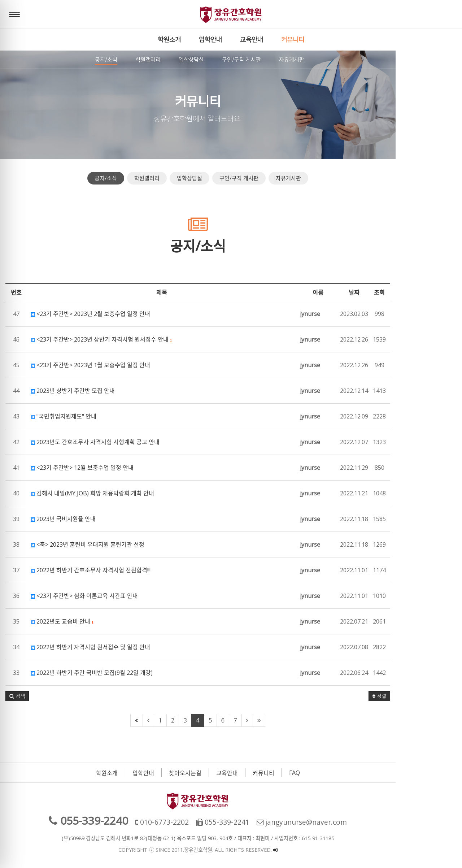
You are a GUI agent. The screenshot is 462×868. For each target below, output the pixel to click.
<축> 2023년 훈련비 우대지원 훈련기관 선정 (88, 544)
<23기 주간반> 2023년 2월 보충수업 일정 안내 (90, 314)
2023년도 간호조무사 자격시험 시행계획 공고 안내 (95, 442)
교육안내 (260, 773)
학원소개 (140, 773)
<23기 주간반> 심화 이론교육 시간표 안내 (84, 596)
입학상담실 (223, 178)
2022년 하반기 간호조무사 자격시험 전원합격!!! (91, 570)
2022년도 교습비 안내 (62, 621)
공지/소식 (139, 178)
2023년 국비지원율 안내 (63, 519)
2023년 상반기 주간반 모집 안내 (73, 391)
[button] (17, 696)
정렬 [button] (446, 696)
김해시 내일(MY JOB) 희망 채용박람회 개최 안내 (92, 493)
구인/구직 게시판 (272, 178)
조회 (446, 292)
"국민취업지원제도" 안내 (64, 416)
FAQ (328, 773)
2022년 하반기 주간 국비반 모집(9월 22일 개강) (92, 673)
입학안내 (176, 773)
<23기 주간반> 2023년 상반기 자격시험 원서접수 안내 (101, 339)
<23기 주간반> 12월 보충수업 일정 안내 (82, 468)
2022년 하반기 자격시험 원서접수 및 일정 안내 (90, 647)
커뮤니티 (297, 773)
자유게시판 (322, 178)
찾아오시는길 (218, 773)
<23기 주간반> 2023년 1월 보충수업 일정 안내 (90, 365)
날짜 (420, 292)
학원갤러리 (180, 178)
